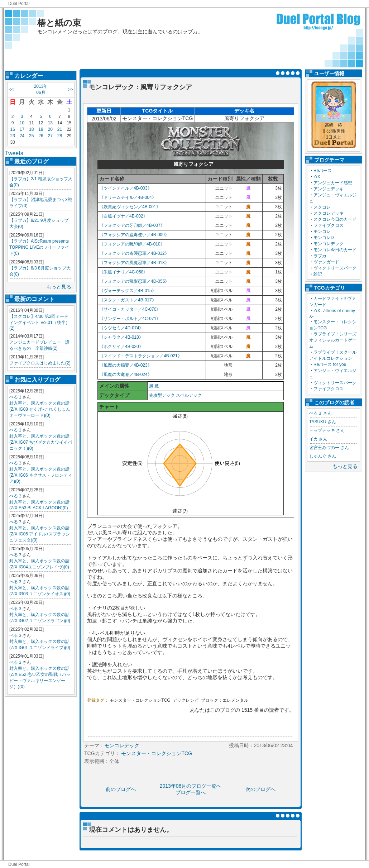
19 (41, 129)
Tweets (14, 153)
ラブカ (320, 256)
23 (12, 136)
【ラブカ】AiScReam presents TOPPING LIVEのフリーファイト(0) (39, 247)
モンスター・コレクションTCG (140, 700)
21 (60, 129)
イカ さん (318, 439)
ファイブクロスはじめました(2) (40, 363)
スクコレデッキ (329, 213)
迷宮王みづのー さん (329, 448)
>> (71, 90)
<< (11, 90)
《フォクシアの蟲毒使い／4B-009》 (134, 235)
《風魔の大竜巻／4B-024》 (126, 375)
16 (12, 129)
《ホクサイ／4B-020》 (121, 347)
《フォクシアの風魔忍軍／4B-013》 (134, 263)
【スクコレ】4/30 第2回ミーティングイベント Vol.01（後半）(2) (40, 322)
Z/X (317, 177)
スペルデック (189, 395)
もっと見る (59, 287)
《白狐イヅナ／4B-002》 (123, 216)
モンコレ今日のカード (335, 250)
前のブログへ (121, 789)
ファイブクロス (329, 225)
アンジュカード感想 (333, 183)
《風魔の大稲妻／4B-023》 (126, 365)
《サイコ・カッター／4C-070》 (130, 309)
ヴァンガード (326, 262)
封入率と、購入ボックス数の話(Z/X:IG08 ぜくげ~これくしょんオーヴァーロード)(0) (40, 409)
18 (31, 129)
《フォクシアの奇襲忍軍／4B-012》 (134, 253)
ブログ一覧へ (191, 792)
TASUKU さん (323, 422)
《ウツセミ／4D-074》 (121, 328)
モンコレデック (329, 244)
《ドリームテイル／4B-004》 (128, 197)
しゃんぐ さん (323, 456)
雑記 (318, 274)
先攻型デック (162, 395)
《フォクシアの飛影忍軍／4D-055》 (134, 281)
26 (41, 136)
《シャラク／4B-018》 (121, 337)
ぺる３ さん (320, 413)
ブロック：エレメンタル (225, 700)
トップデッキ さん (327, 430)
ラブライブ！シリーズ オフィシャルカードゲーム (335, 340)
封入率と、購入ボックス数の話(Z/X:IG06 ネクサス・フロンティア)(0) (41, 475)
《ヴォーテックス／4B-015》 (128, 291)
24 (22, 136)
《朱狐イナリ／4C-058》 (123, 272)
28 (60, 136)
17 (22, 129)
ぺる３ (16, 397)
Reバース (323, 171)
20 (50, 129)
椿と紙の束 (59, 23)
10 (22, 123)
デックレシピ (186, 700)
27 (50, 136)
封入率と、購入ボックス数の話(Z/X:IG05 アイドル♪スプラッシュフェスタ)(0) (40, 534)
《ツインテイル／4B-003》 (126, 188)
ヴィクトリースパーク (335, 268)
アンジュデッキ (329, 189)
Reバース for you (330, 364)
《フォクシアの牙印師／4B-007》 (132, 225)
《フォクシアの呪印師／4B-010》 (132, 244)
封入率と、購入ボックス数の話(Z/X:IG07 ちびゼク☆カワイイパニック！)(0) (41, 442)
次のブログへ (260, 789)
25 (31, 136)
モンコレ (322, 232)
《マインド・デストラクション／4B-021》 (141, 356)
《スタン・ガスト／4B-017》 (128, 300)
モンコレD (324, 238)
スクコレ (322, 207)
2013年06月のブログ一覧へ (191, 786)
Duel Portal (19, 4)
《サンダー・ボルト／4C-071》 (130, 319)
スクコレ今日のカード (335, 219)
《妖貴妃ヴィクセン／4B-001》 (130, 207)
